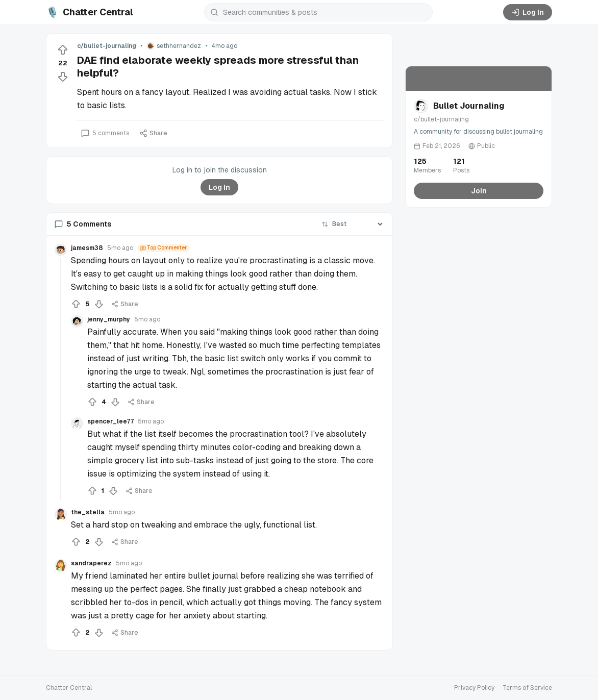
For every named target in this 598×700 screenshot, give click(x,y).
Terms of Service (527, 688)
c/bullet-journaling (107, 46)
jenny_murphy (109, 319)
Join (479, 191)
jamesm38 (87, 248)
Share (153, 133)
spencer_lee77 (110, 421)
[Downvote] (63, 77)
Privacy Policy (474, 688)
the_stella (88, 512)
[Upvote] (63, 50)
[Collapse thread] (61, 379)
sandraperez (91, 563)
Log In (528, 12)
